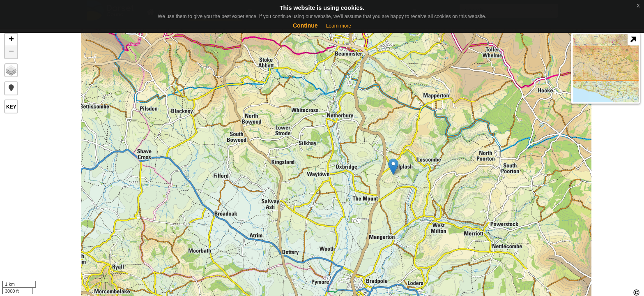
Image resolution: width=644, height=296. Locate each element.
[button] (11, 88)
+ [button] (11, 40)
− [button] (11, 52)
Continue (305, 25)
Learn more (339, 26)
